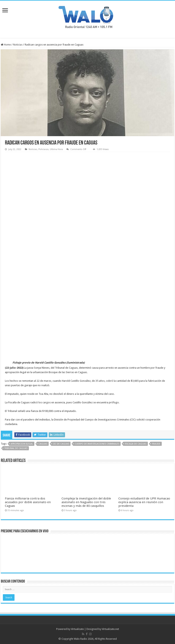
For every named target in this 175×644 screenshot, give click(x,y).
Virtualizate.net (110, 629)
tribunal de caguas (16, 448)
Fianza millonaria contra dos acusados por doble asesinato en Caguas (28, 502)
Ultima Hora (56, 149)
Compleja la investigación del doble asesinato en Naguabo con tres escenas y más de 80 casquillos (86, 502)
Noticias (18, 45)
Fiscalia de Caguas (136, 444)
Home (6, 45)
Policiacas (44, 149)
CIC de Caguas (61, 444)
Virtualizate (77, 629)
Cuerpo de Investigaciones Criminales (97, 444)
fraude (156, 444)
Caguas (43, 444)
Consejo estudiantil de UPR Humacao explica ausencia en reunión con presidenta (144, 502)
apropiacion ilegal (22, 444)
